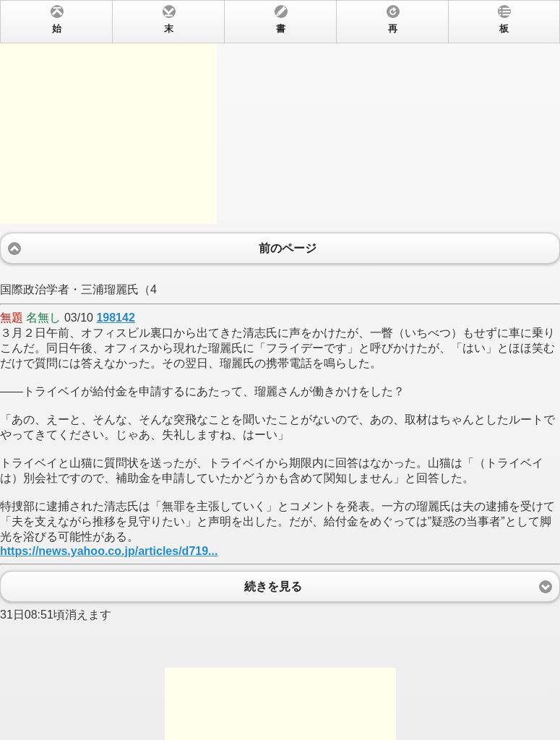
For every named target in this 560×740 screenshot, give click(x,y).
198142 (115, 318)
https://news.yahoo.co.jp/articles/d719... (109, 551)
